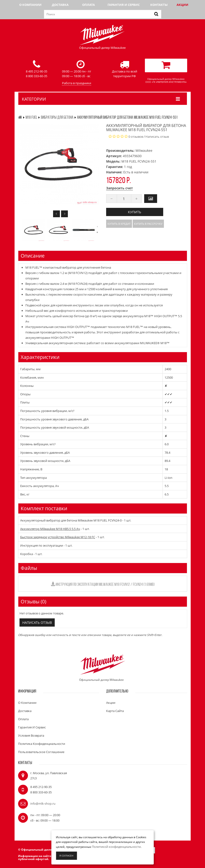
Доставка (60, 5)
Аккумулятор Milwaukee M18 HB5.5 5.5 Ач (50, 529)
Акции (182, 5)
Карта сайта (115, 711)
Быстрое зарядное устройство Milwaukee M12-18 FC (58, 537)
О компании (30, 5)
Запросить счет (120, 188)
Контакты (159, 5)
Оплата (89, 5)
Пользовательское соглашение (41, 752)
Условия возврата (31, 735)
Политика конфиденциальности (42, 744)
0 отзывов (136, 137)
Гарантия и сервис (124, 5)
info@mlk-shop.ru (43, 803)
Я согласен (66, 856)
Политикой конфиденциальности (116, 847)
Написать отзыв (157, 137)
